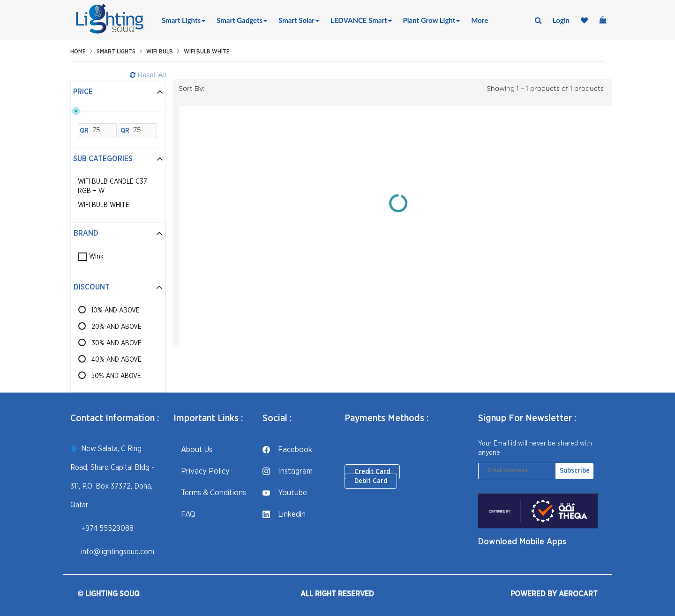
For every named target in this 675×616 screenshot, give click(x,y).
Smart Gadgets (242, 20)
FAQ (184, 514)
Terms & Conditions (210, 493)
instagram (288, 471)
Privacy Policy (202, 471)
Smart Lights (184, 20)
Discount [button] (118, 287)
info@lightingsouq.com (118, 552)
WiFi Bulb (160, 52)
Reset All (148, 75)
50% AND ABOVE (116, 376)
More (480, 20)
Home (78, 52)
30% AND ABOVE (116, 343)
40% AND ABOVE (116, 360)
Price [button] (118, 92)
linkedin (284, 514)
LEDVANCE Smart (361, 20)
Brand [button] (118, 233)
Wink (96, 257)
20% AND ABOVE (116, 327)
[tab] (118, 92)
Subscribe (575, 471)
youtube (285, 493)
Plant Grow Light (432, 20)
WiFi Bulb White (207, 52)
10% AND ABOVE (116, 311)
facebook (287, 449)
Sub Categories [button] (118, 159)
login (561, 20)
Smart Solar (299, 20)
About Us (193, 449)
